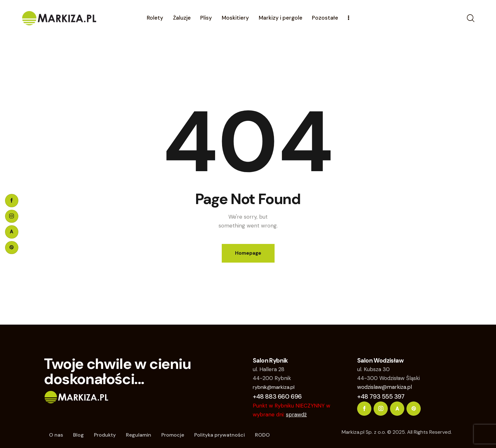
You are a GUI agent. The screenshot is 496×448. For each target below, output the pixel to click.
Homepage (248, 253)
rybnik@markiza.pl (274, 387)
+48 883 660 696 (277, 396)
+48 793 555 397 (381, 396)
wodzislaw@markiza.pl (384, 387)
